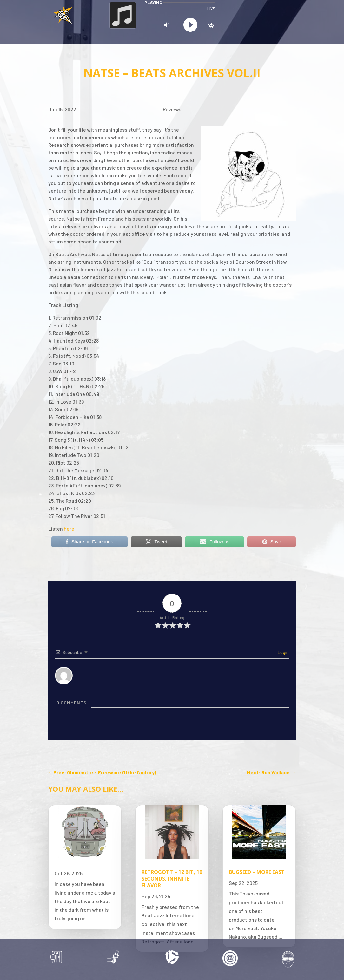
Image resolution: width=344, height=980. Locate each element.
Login (283, 652)
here (69, 529)
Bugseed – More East (257, 872)
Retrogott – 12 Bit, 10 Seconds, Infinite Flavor (172, 879)
